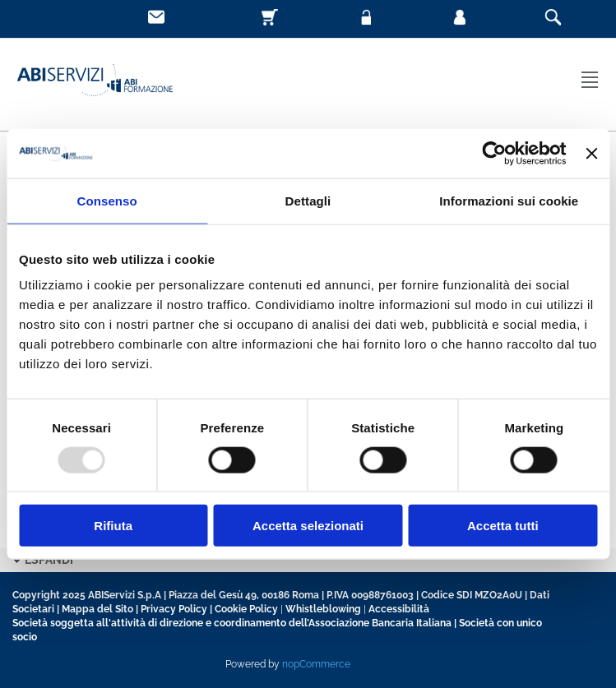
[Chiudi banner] (591, 153)
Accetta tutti (503, 526)
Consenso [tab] (107, 200)
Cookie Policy (246, 609)
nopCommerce (316, 664)
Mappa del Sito (97, 609)
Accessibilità (399, 609)
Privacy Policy (174, 609)
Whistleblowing (323, 609)
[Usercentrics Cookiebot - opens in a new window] (495, 153)
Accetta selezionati (308, 526)
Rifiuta (113, 526)
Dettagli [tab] (308, 200)
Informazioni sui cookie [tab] (509, 200)
